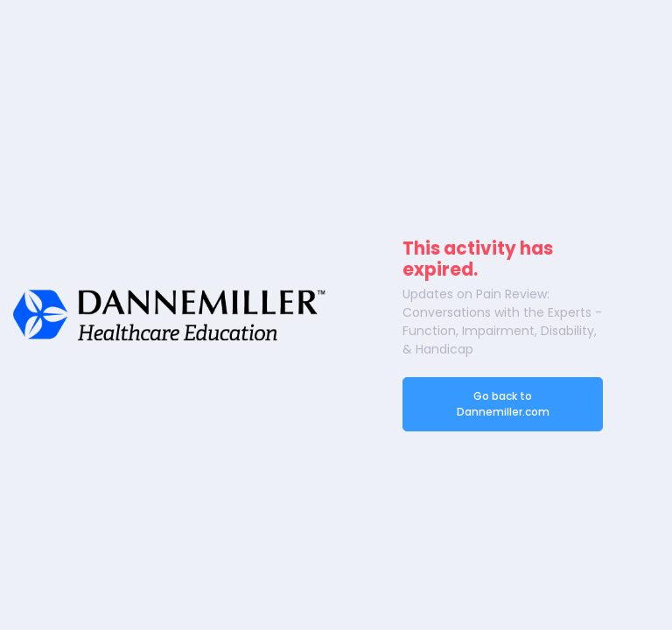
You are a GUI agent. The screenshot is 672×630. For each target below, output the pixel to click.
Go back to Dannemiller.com (503, 404)
